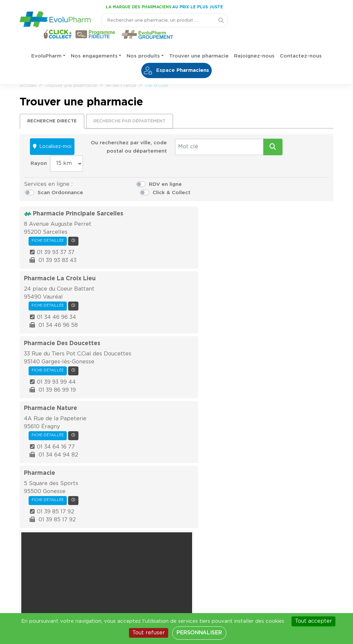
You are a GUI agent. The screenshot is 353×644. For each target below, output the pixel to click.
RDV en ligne (130, 173)
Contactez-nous (301, 43)
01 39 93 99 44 (144, 289)
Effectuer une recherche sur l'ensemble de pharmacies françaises (177, 414)
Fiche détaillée (136, 195)
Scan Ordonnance (214, 173)
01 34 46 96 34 (144, 250)
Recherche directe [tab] (54, 119)
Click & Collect (288, 173)
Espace (177, 58)
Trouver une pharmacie (199, 43)
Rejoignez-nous (254, 43)
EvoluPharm (46, 43)
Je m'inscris (181, 475)
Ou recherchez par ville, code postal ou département (115, 148)
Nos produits (143, 43)
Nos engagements (94, 43)
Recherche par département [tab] (132, 119)
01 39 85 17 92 (143, 373)
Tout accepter (313, 621)
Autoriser (286, 286)
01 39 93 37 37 (143, 206)
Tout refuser (149, 633)
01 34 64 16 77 (144, 334)
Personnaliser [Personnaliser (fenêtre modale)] (199, 633)
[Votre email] (93, 475)
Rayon (269, 143)
